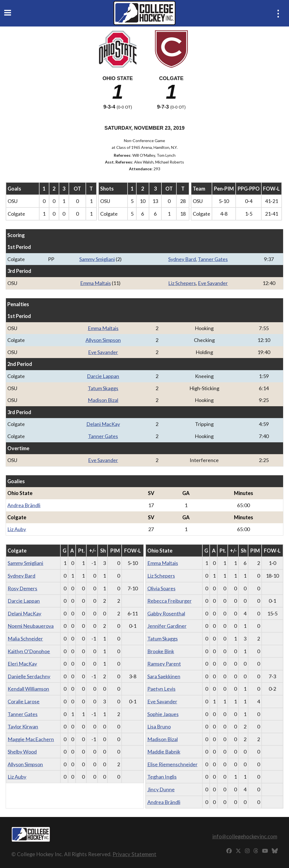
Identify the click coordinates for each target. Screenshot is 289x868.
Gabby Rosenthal (166, 613)
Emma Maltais (96, 283)
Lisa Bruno (159, 726)
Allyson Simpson (103, 340)
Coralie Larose (24, 701)
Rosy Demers (22, 588)
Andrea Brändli (24, 505)
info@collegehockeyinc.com (245, 836)
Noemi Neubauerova (31, 626)
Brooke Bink (161, 651)
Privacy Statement (134, 854)
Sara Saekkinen (164, 676)
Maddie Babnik (164, 752)
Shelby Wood (22, 752)
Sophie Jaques (163, 714)
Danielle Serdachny (29, 676)
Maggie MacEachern (31, 739)
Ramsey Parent (164, 664)
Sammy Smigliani (97, 259)
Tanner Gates (213, 259)
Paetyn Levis (161, 689)
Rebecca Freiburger (169, 601)
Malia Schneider (25, 639)
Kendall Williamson (28, 689)
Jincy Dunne (161, 789)
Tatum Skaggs (103, 388)
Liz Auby (17, 529)
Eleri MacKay (22, 664)
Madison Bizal (103, 400)
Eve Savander (213, 283)
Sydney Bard (182, 259)
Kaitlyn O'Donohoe (29, 651)
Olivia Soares (161, 588)
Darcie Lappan (103, 376)
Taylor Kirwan (23, 726)
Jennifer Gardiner (167, 626)
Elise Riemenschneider (172, 764)
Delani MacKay (103, 424)
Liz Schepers (182, 283)
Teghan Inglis (162, 777)
